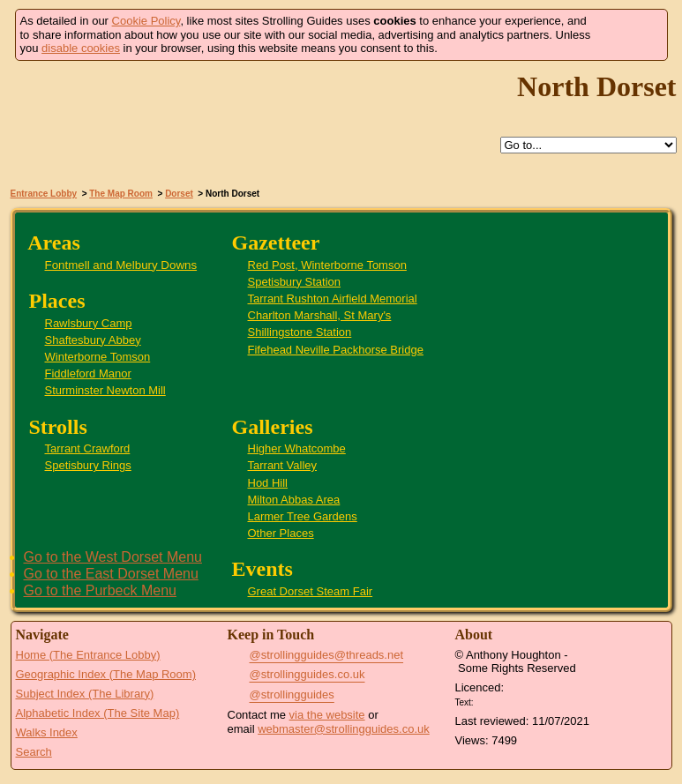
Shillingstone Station (300, 332)
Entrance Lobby (44, 194)
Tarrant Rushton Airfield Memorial (333, 299)
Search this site (400, 146)
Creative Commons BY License (510, 700)
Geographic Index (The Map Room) (106, 674)
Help (319, 146)
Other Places (281, 533)
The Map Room (121, 194)
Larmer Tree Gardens (303, 516)
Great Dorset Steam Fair (311, 591)
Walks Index (47, 732)
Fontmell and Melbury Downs (121, 265)
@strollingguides (292, 694)
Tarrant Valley (283, 465)
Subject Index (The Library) (85, 694)
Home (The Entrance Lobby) (88, 655)
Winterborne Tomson (98, 357)
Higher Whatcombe (297, 448)
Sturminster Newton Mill (105, 390)
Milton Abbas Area (294, 500)
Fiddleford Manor (88, 373)
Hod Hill (268, 483)
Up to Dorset (359, 146)
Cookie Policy (146, 21)
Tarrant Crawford (88, 448)
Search (34, 752)
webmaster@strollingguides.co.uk (344, 729)
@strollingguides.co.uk (307, 674)
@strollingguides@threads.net (327, 655)
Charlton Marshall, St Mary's (320, 315)
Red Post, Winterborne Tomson (327, 265)
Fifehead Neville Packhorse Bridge (336, 350)
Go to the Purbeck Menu (100, 590)
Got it (630, 35)
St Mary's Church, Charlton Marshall (629, 458)
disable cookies (81, 48)
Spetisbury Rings (88, 465)
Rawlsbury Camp (89, 323)
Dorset (179, 194)
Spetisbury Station (295, 282)
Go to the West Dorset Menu (113, 557)
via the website (327, 715)
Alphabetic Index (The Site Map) (98, 713)
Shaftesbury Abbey (93, 340)
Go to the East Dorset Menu (111, 574)
